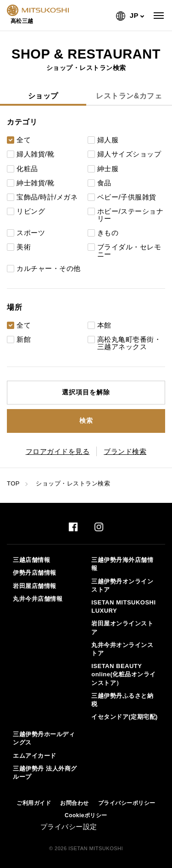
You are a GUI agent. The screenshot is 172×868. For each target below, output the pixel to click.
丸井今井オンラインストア (122, 649)
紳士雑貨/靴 (35, 183)
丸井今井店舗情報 (38, 599)
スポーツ (31, 233)
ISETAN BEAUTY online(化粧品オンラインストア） (124, 674)
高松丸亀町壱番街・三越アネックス (129, 343)
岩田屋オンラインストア (122, 628)
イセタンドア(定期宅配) (125, 717)
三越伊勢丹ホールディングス (44, 738)
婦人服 (108, 140)
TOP (13, 483)
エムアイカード (35, 756)
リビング (31, 211)
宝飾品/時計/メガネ (47, 197)
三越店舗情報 (31, 560)
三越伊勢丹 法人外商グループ (45, 773)
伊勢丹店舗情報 (35, 573)
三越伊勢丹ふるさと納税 (122, 700)
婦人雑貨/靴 (35, 154)
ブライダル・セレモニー (129, 251)
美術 (24, 247)
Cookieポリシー (86, 815)
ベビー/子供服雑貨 (127, 197)
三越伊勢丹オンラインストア (122, 585)
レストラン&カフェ (129, 96)
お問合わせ (75, 803)
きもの (108, 233)
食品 (104, 183)
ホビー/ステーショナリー (130, 215)
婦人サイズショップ (129, 154)
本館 (104, 325)
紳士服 (108, 169)
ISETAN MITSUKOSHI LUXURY (123, 607)
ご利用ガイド (34, 803)
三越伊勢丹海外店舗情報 (122, 564)
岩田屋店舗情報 (35, 586)
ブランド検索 (125, 451)
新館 (24, 340)
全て (24, 140)
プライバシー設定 (69, 827)
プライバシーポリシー (127, 803)
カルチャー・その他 (49, 269)
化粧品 (27, 169)
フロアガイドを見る (58, 451)
